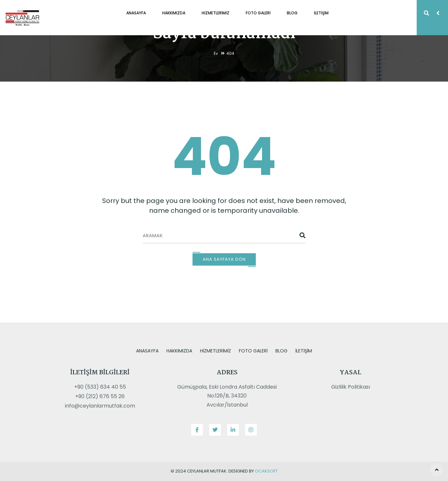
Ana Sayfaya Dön (224, 259)
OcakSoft (266, 471)
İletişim (321, 13)
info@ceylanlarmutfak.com (100, 406)
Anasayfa (136, 13)
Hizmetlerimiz (216, 13)
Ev (216, 53)
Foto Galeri (258, 13)
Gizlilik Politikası (351, 387)
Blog (292, 13)
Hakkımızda (174, 13)
